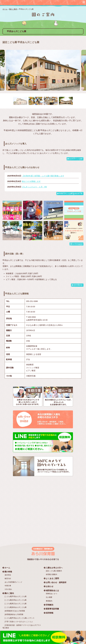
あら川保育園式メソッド (13, 582)
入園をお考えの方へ (53, 568)
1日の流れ (8, 589)
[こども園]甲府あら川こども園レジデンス (20, 618)
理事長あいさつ (51, 594)
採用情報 (49, 613)
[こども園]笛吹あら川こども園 (16, 607)
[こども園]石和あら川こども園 (16, 600)
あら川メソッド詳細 (75, 159)
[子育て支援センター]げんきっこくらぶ (19, 622)
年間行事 (8, 586)
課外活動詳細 (77, 285)
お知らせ (49, 586)
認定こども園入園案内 (54, 571)
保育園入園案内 (51, 574)
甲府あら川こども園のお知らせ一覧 (70, 193)
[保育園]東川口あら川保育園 (15, 611)
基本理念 (8, 575)
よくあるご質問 (51, 578)
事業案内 (49, 601)
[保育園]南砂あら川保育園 (14, 614)
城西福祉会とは (51, 590)
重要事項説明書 (51, 609)
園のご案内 (13, 9)
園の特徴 (7, 572)
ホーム (5, 9)
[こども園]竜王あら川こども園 (16, 604)
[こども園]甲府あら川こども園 (16, 596)
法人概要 (49, 597)
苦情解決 (49, 605)
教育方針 (8, 579)
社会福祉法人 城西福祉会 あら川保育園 (19, 3)
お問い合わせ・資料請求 (55, 582)
